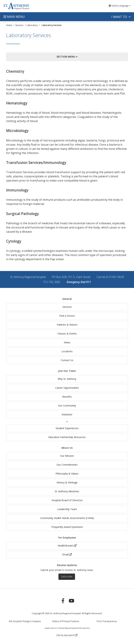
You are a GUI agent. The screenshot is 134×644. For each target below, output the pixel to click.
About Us (67, 448)
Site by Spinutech (67, 635)
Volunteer (67, 414)
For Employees (67, 538)
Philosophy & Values (67, 474)
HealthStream (67, 546)
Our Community (67, 406)
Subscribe (67, 576)
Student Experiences (67, 428)
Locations (67, 351)
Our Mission (67, 456)
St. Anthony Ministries (67, 491)
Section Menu (67, 57)
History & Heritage (67, 482)
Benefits (67, 397)
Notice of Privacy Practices (66, 621)
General (67, 299)
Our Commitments (67, 465)
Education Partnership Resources (67, 437)
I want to (121, 17)
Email (67, 554)
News (67, 342)
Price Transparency (107, 621)
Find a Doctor (67, 316)
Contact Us (67, 360)
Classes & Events (67, 334)
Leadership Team (67, 509)
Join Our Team (67, 371)
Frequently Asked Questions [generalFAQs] (67, 527)
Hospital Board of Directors (67, 500)
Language (120, 6)
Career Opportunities (67, 388)
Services (67, 307)
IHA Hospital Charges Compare (25, 621)
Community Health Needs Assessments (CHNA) (67, 518)
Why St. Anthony (67, 379)
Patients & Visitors (67, 325)
